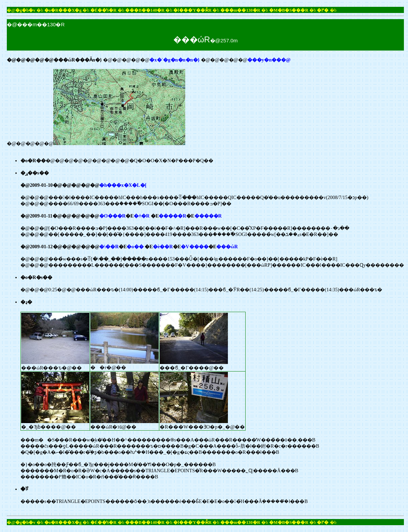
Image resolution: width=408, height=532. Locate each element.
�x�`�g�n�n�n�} (174, 60)
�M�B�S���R (289, 10)
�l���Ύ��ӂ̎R (192, 10)
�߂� (323, 10)
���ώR (227, 247)
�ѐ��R (163, 247)
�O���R (113, 216)
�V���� (194, 247)
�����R (172, 216)
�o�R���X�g (63, 10)
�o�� (135, 247)
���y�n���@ (269, 60)
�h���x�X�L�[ (123, 185)
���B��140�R (145, 10)
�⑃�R (142, 216)
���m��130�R (240, 10)
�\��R (109, 247)
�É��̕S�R (104, 10)
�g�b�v (25, 10)
